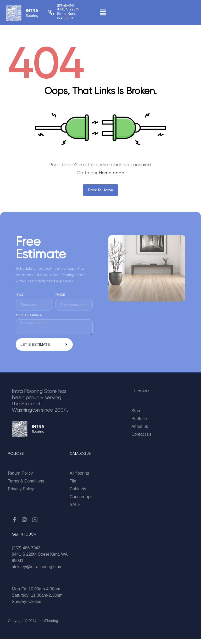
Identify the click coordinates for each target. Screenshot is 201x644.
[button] (103, 12)
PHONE (60, 295)
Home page (111, 173)
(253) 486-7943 (65, 6)
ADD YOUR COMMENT (30, 315)
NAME (19, 295)
